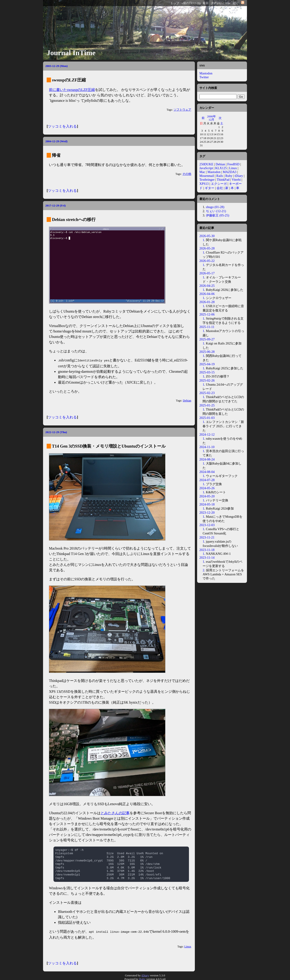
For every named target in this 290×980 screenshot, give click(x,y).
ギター (210, 188)
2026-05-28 (207, 248)
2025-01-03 (207, 418)
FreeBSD (233, 164)
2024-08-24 (207, 459)
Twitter (204, 77)
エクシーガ (219, 184)
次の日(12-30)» (221, 3)
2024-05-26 (207, 488)
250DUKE (206, 164)
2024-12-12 (207, 434)
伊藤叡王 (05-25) (218, 215)
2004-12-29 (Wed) (56, 141)
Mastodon (206, 73)
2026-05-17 (207, 273)
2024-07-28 (207, 480)
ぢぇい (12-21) (216, 211)
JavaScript (206, 168)
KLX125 (221, 168)
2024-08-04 (207, 472)
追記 (235, 3)
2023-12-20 (207, 513)
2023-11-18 (207, 550)
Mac (202, 172)
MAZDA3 (230, 172)
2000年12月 (211, 118)
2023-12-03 (207, 525)
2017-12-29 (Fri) (56, 205)
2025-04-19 (207, 364)
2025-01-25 (207, 405)
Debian (187, 400)
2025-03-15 (207, 372)
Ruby (229, 176)
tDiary (239, 176)
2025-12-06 (207, 314)
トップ (175, 3)
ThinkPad (223, 180)
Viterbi (236, 180)
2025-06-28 (207, 352)
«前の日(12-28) (191, 3)
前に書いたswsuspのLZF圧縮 (72, 90)
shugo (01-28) (215, 207)
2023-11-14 (207, 558)
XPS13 (204, 184)
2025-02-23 (207, 393)
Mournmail (207, 176)
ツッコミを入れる (62, 126)
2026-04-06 (207, 294)
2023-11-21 (207, 537)
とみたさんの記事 (115, 813)
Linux (188, 946)
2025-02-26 (207, 380)
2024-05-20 (207, 496)
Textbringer (207, 180)
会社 (220, 188)
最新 (206, 3)
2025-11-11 (207, 327)
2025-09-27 (207, 339)
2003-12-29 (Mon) (57, 66)
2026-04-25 (207, 286)
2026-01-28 (207, 302)
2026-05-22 (207, 261)
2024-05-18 (207, 504)
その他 (187, 174)
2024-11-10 (207, 447)
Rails (220, 176)
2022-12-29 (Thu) (56, 432)
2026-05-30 (207, 236)
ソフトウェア (182, 110)
